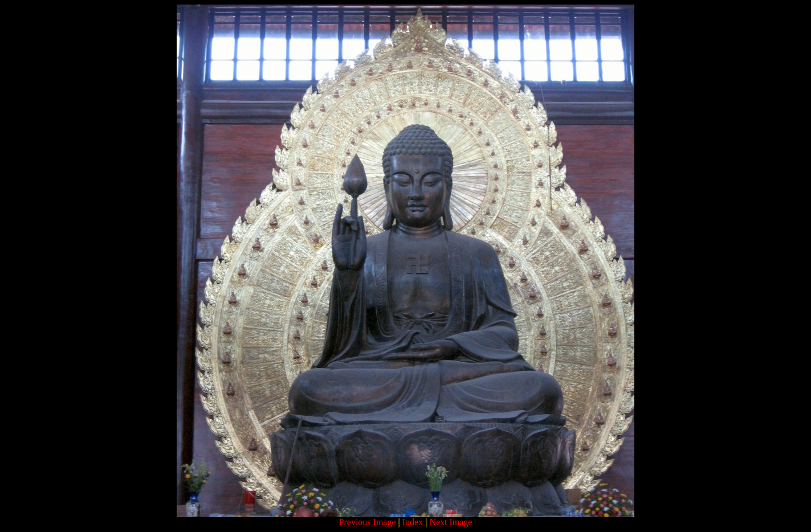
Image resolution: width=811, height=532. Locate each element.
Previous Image (368, 522)
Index (413, 522)
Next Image (451, 522)
